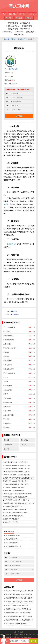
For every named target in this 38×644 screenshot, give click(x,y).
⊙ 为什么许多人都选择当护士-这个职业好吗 (18, 616)
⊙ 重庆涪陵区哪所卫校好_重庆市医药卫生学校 (19, 602)
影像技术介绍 (27, 26)
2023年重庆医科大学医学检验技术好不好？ (17, 472)
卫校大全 (9, 18)
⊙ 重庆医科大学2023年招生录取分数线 (16, 605)
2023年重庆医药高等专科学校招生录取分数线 (17, 494)
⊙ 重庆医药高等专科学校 (12, 535)
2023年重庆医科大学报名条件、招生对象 (16, 500)
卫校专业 (22, 14)
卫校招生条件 (8, 445)
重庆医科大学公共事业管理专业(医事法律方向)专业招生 (18, 478)
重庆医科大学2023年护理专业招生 (14, 487)
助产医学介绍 (25, 29)
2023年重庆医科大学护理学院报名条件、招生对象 (19, 503)
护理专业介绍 (13, 23)
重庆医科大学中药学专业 (11, 522)
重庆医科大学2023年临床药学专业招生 (15, 481)
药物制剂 (14, 311)
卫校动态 (23, 445)
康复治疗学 (15, 314)
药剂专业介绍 (25, 23)
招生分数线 (24, 440)
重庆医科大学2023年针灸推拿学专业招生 (16, 484)
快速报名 (29, 18)
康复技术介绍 (31, 32)
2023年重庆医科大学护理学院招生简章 (15, 497)
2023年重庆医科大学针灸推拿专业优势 (15, 462)
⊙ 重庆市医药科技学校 (11, 539)
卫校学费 (6, 449)
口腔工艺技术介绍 (13, 26)
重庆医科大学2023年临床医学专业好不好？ (17, 465)
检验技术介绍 (13, 29)
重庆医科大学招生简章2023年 (12, 506)
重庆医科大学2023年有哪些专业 (13, 516)
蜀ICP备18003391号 (26, 637)
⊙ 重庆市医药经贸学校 (11, 543)
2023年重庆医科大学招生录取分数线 (15, 510)
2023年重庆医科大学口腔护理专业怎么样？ (17, 475)
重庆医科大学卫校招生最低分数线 (14, 491)
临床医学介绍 (7, 32)
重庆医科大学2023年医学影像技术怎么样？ (17, 468)
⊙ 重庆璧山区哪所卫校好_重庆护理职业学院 (18, 594)
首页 (4, 14)
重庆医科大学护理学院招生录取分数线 (15, 513)
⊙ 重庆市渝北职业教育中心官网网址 (15, 624)
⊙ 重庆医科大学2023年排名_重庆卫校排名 (17, 609)
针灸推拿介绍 (19, 35)
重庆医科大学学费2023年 (11, 519)
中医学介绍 (19, 32)
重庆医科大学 (22, 39)
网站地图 (21, 632)
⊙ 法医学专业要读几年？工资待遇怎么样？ (18, 613)
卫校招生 (32, 14)
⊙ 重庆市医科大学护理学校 (13, 546)
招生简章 (12, 14)
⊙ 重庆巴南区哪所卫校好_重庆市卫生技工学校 (19, 598)
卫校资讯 (19, 18)
